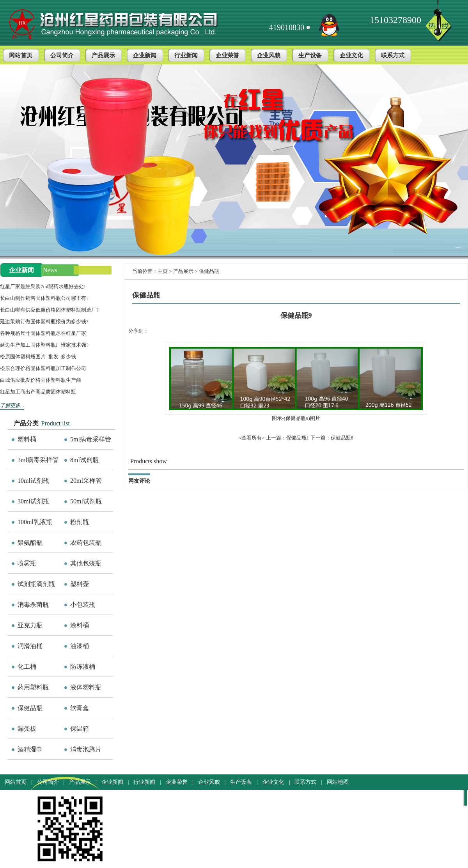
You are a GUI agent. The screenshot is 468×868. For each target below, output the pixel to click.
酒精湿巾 (30, 749)
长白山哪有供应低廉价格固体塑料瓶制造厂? (49, 310)
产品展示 (103, 55)
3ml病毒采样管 (38, 460)
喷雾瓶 (27, 563)
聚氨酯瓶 (30, 543)
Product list (56, 423)
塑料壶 (80, 584)
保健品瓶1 (298, 438)
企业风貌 (269, 55)
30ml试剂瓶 (33, 501)
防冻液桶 (83, 667)
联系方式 (393, 55)
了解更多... (12, 405)
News (50, 270)
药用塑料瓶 (33, 687)
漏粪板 (27, 729)
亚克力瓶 (30, 625)
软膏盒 (80, 708)
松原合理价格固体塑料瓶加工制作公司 (43, 368)
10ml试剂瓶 (33, 481)
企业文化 (351, 55)
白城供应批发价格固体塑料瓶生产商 (41, 380)
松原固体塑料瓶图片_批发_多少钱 (38, 357)
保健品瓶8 (342, 438)
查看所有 (252, 438)
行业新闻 (186, 55)
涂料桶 (80, 625)
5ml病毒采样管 (91, 439)
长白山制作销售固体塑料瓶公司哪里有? (44, 298)
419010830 (287, 27)
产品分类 (26, 423)
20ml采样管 (86, 481)
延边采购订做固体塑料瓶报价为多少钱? (44, 322)
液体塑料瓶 (86, 687)
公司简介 (62, 55)
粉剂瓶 (80, 522)
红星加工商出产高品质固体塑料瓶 (38, 392)
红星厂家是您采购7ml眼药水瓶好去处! (43, 286)
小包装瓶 (83, 605)
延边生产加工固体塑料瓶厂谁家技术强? (44, 345)
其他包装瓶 (86, 563)
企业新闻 (145, 55)
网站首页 (21, 55)
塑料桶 (27, 439)
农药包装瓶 (86, 543)
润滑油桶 (30, 646)
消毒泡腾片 (86, 749)
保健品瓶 (30, 708)
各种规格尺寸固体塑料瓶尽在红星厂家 (43, 333)
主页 (163, 271)
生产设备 (310, 55)
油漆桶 (80, 646)
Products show (149, 461)
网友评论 (139, 481)
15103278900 (395, 20)
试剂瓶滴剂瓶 (36, 584)
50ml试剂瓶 (86, 501)
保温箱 (80, 729)
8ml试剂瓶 (84, 460)
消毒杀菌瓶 (33, 605)
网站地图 (338, 782)
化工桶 (27, 667)
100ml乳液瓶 (35, 522)
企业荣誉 (227, 55)
